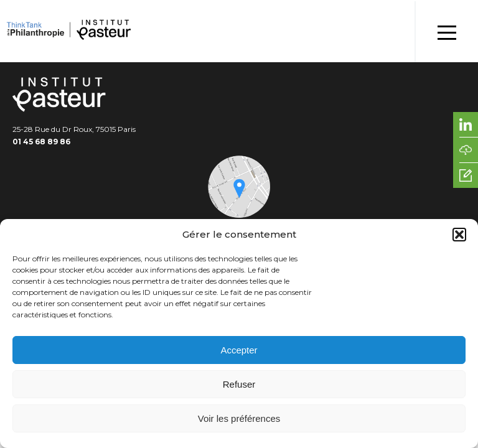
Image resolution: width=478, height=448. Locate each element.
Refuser (239, 384)
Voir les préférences (239, 418)
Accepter (239, 350)
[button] (459, 235)
